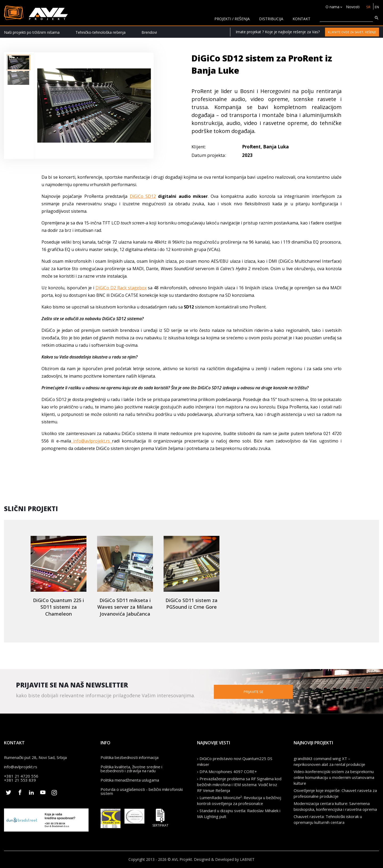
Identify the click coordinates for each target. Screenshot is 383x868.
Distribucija (271, 19)
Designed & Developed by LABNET (224, 859)
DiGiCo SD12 (143, 196)
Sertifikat (160, 818)
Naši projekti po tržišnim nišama (32, 32)
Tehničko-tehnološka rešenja (101, 32)
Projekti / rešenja (232, 19)
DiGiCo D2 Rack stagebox (121, 288)
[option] (18, 62)
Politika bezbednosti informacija (130, 757)
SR (367, 7)
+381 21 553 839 (20, 780)
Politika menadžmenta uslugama (130, 780)
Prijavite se (277, 691)
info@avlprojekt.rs (92, 441)
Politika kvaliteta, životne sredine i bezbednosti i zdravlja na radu (131, 769)
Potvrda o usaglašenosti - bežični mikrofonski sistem (142, 791)
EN (376, 7)
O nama (331, 7)
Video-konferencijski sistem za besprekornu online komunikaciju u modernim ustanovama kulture (334, 777)
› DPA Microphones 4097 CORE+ (227, 771)
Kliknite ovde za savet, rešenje (352, 32)
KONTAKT (301, 19)
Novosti (352, 7)
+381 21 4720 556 (21, 776)
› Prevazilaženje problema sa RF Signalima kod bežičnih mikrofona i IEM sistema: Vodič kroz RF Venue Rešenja (239, 784)
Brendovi (149, 32)
